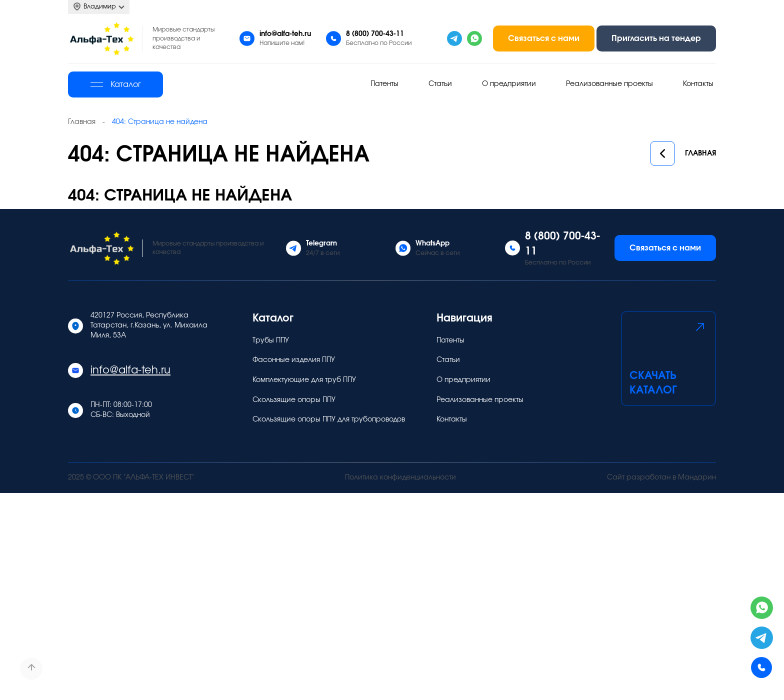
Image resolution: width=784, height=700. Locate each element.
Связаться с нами (544, 38)
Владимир (99, 7)
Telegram (321, 243)
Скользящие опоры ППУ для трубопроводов (329, 419)
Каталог (116, 84)
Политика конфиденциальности (400, 477)
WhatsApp (432, 243)
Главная (683, 154)
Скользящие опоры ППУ (294, 400)
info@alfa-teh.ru (285, 34)
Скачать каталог (668, 357)
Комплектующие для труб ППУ (304, 380)
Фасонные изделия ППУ (294, 360)
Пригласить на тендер (656, 38)
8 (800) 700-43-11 (375, 34)
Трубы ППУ (271, 340)
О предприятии (509, 84)
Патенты (384, 84)
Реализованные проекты (609, 84)
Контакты (698, 84)
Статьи (440, 84)
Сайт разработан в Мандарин (661, 477)
